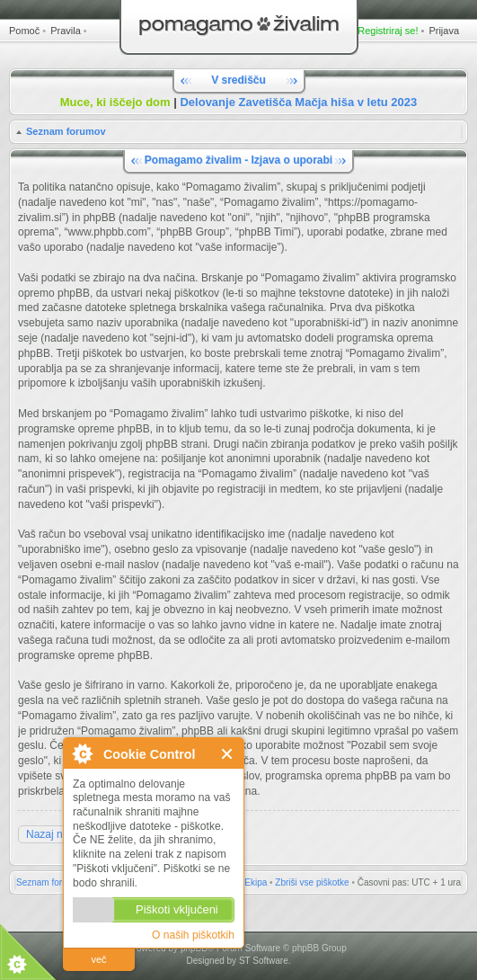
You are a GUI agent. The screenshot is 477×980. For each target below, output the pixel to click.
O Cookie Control (82, 753)
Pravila (66, 31)
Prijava (444, 31)
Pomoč (24, 31)
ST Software (264, 961)
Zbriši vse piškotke (312, 882)
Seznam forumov (66, 131)
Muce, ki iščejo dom (115, 102)
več (98, 959)
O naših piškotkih (193, 935)
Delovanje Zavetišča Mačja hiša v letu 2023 (298, 102)
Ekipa (256, 882)
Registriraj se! (388, 31)
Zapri (228, 754)
